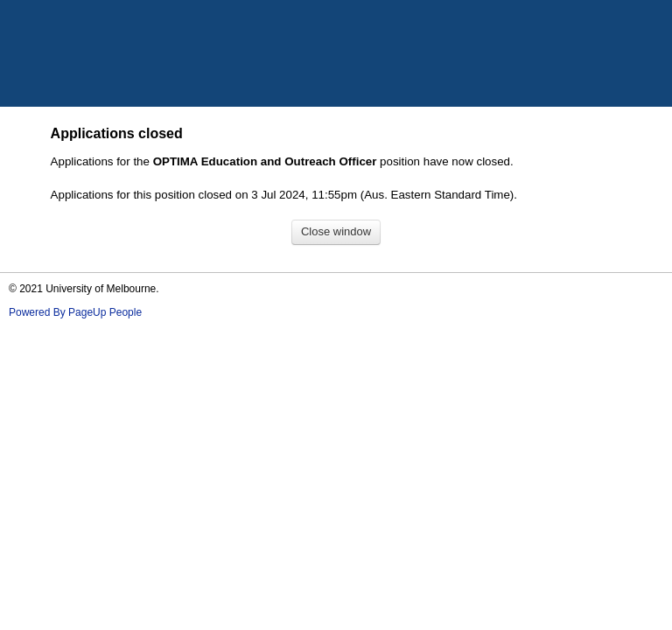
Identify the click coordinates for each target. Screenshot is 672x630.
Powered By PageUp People (75, 312)
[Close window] (336, 232)
